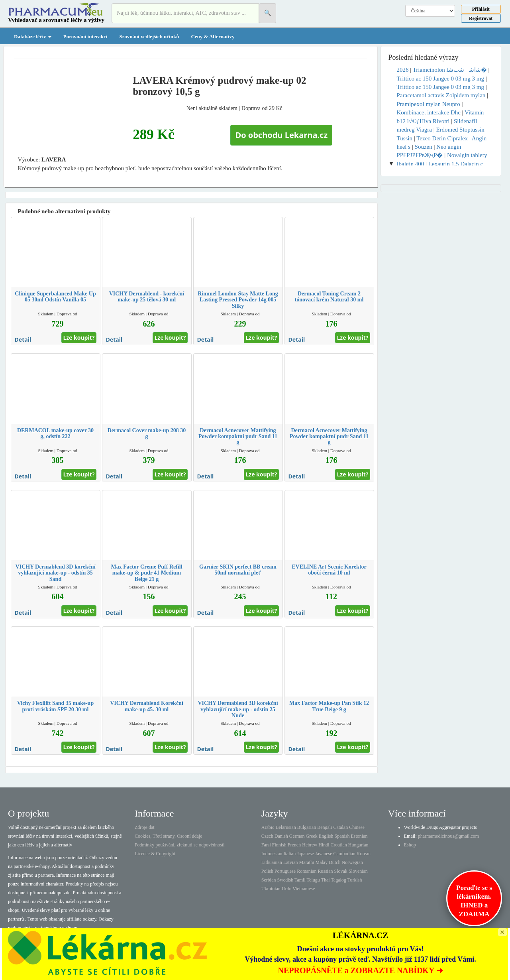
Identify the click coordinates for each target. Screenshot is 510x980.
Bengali (325, 827)
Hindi (324, 845)
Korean (364, 854)
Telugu (313, 880)
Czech (267, 836)
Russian (326, 871)
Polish (267, 871)
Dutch (334, 862)
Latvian (291, 862)
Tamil (300, 880)
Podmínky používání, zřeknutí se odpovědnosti (180, 845)
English (326, 836)
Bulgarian (307, 827)
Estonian (359, 836)
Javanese (324, 854)
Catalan (340, 827)
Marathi (306, 862)
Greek (311, 836)
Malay (321, 862)
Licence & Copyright (155, 854)
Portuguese (285, 871)
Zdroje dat (145, 827)
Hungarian (358, 845)
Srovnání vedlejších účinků (149, 36)
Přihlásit (481, 9)
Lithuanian (272, 862)
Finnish (279, 845)
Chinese (357, 827)
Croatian (339, 845)
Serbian (269, 880)
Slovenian (358, 871)
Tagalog (338, 880)
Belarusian (286, 827)
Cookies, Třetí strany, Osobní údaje (169, 836)
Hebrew (310, 845)
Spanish (342, 836)
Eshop (410, 845)
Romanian (307, 871)
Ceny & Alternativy (213, 36)
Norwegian (352, 862)
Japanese (305, 854)
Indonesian (272, 854)
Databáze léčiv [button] (33, 36)
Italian (290, 854)
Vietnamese (304, 889)
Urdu (287, 889)
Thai (326, 880)
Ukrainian (271, 889)
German (297, 836)
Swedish (285, 880)
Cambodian (344, 854)
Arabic (268, 827)
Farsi (266, 845)
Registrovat (481, 18)
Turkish (355, 880)
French (294, 845)
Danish (281, 836)
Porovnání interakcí (85, 36)
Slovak (341, 871)
